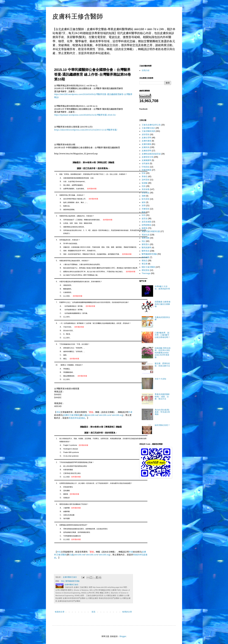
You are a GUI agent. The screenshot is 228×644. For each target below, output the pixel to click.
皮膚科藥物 (146, 144)
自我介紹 (146, 70)
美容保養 (146, 189)
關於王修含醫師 (148, 267)
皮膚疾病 (146, 147)
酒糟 (144, 196)
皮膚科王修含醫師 (78, 16)
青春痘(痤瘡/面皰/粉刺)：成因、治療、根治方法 (162, 397)
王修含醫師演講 (148, 131)
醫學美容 (146, 251)
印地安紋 (146, 167)
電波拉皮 (146, 235)
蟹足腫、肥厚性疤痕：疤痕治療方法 (162, 365)
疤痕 (144, 186)
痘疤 (144, 215)
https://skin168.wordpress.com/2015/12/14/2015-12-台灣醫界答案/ (86, 130)
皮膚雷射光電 (147, 157)
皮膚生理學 (146, 138)
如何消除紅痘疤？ (162, 425)
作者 (130, 412)
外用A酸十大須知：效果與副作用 (162, 288)
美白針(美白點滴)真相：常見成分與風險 (162, 412)
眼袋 (144, 212)
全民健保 (146, 163)
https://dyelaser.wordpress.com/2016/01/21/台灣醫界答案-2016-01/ (85, 115)
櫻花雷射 (146, 270)
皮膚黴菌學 (146, 160)
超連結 (82, 418)
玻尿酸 (145, 183)
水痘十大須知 (160, 379)
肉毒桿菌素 (146, 170)
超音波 (145, 219)
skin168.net (92, 415)
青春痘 (145, 177)
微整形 (145, 228)
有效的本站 (74, 418)
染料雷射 (146, 180)
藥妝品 (145, 261)
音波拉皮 (146, 193)
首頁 (93, 612)
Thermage (146, 273)
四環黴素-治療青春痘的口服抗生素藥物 (163, 304)
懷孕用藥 (146, 257)
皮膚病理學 (146, 151)
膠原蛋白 (146, 244)
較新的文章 (60, 612)
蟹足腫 (145, 264)
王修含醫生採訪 (148, 128)
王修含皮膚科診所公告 (151, 125)
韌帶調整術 (146, 225)
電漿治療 (146, 238)
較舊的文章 (127, 612)
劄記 (63, 581)
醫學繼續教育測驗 (73, 581)
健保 (144, 202)
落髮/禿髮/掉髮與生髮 (151, 231)
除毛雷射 (146, 199)
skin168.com (105, 415)
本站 (58, 412)
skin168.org (117, 415)
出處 (84, 415)
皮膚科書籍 (146, 141)
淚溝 (144, 206)
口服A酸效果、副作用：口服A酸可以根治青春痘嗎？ (162, 335)
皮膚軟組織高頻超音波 (151, 154)
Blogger (123, 636)
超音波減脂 (146, 222)
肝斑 (144, 173)
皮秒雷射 (146, 134)
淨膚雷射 (146, 209)
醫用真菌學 (146, 248)
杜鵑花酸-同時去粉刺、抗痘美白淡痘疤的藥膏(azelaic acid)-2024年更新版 (163, 353)
